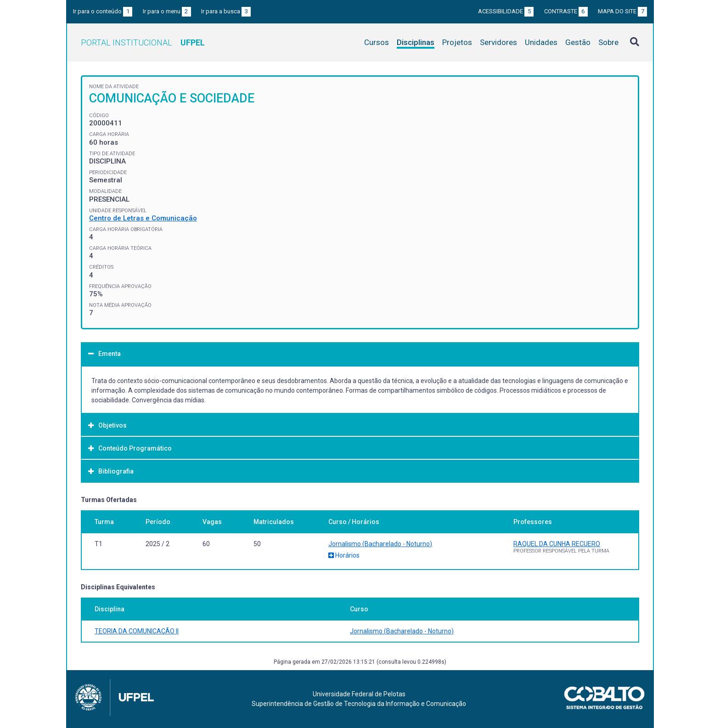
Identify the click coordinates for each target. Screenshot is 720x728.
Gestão (578, 42)
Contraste (566, 11)
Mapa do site (622, 11)
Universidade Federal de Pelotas (359, 694)
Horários (344, 555)
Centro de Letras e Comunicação (143, 218)
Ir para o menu (167, 11)
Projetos (457, 42)
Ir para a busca (226, 11)
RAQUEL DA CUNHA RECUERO (557, 544)
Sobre (608, 42)
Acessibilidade (506, 11)
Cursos (377, 42)
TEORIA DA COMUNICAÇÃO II (137, 631)
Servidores (498, 42)
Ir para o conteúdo (103, 11)
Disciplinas (416, 42)
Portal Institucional (143, 42)
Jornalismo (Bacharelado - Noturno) (380, 544)
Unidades (541, 42)
